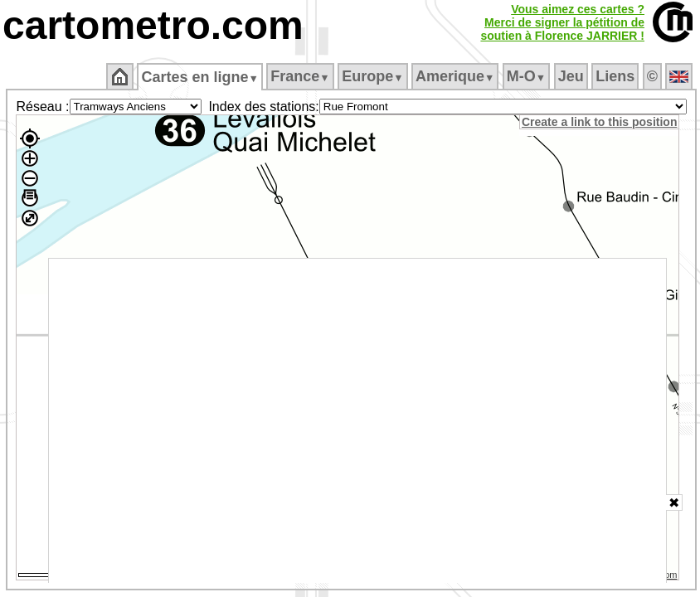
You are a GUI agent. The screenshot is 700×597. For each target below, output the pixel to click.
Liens (615, 76)
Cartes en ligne (199, 77)
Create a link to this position (599, 122)
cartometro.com (153, 25)
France (300, 76)
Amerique (455, 76)
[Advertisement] (358, 421)
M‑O (526, 76)
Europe (372, 76)
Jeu (571, 76)
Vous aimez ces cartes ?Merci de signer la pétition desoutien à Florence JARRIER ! (562, 22)
